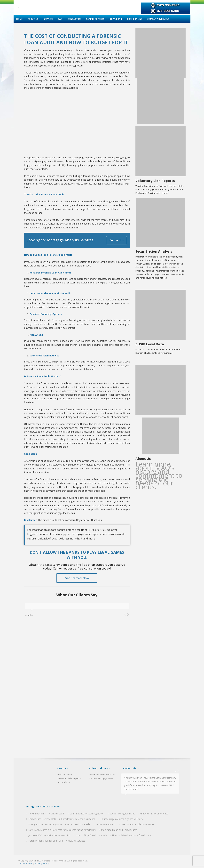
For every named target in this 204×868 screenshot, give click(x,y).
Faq (60, 19)
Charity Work (57, 814)
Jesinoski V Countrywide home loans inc (48, 835)
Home (19, 19)
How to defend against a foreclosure (131, 835)
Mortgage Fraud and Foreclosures (118, 830)
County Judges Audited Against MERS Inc (121, 819)
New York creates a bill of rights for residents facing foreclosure (61, 830)
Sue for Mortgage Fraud (121, 814)
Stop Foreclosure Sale (78, 824)
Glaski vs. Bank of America (153, 814)
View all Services (76, 841)
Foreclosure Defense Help (41, 819)
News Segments (36, 814)
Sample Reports (95, 19)
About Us (33, 19)
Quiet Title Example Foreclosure (137, 824)
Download (116, 19)
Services (48, 19)
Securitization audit (104, 824)
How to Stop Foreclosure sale (90, 835)
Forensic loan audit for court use (45, 841)
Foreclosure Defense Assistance (77, 819)
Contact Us (74, 19)
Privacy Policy (42, 863)
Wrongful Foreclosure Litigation (44, 824)
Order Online (135, 19)
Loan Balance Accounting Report (86, 814)
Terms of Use (25, 863)
